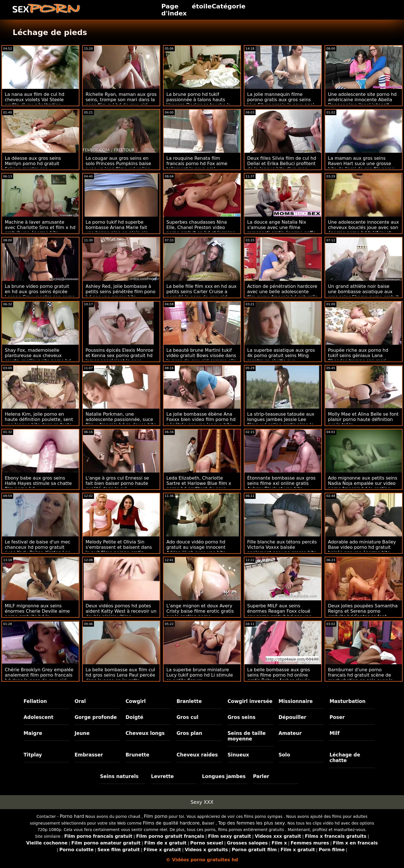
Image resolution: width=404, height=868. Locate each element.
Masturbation (347, 701)
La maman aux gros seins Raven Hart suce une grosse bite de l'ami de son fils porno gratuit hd (361, 166)
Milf (334, 733)
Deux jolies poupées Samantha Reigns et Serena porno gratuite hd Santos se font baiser (363, 614)
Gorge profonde (96, 717)
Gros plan (189, 733)
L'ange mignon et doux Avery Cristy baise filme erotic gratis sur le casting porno (200, 611)
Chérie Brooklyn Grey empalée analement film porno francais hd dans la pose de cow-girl (39, 675)
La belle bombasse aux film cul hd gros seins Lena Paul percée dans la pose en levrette (120, 675)
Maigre (33, 733)
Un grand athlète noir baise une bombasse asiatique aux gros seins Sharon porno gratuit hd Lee (363, 294)
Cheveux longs (145, 733)
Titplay (33, 755)
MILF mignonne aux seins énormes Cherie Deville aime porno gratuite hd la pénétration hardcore (37, 614)
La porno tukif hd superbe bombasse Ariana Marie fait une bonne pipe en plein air (116, 227)
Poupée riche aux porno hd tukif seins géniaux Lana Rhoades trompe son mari (358, 356)
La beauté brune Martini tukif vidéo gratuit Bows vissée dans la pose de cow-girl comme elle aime (201, 358)
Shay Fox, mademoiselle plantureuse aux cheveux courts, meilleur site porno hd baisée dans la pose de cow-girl (40, 358)
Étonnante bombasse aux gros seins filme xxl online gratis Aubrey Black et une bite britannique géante (281, 486)
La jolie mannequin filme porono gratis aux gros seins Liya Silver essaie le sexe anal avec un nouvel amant (281, 102)
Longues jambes (224, 776)
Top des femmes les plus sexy (251, 823)
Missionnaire (296, 701)
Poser (337, 717)
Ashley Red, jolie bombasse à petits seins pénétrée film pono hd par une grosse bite (120, 292)
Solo (284, 755)
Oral (80, 701)
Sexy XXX (202, 802)
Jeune (82, 733)
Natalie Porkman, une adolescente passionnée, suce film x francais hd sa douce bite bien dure (121, 422)
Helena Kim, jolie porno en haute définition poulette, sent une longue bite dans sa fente (39, 419)
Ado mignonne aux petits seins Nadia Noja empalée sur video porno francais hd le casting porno (363, 486)
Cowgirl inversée (250, 701)
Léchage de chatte (345, 758)
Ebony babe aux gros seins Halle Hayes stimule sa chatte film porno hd (38, 483)
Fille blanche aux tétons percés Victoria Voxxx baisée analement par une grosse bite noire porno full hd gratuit (282, 550)
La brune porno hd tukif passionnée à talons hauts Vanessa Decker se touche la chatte (199, 102)
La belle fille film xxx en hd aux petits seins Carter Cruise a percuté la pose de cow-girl (201, 292)
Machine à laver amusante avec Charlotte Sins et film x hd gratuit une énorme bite (40, 227)
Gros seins (242, 717)
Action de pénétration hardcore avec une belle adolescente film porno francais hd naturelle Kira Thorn (283, 294)
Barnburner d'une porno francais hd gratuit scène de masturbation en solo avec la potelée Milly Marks (361, 678)
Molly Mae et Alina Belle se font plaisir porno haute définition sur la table (363, 419)
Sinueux (238, 755)
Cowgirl (136, 701)
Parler (261, 776)
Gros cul (187, 717)
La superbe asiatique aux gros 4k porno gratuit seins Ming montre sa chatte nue (281, 356)
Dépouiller (292, 717)
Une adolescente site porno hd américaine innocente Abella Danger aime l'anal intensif (362, 100)
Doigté (134, 717)
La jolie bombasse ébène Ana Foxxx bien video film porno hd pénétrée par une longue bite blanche (201, 422)
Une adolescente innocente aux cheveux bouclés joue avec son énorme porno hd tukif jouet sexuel (363, 230)
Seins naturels (119, 776)
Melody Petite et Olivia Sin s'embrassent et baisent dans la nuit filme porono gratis (119, 547)
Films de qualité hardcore (171, 823)
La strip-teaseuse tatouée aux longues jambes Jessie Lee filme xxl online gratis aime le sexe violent (281, 422)
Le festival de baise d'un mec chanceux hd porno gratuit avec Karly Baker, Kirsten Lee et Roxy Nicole (38, 550)
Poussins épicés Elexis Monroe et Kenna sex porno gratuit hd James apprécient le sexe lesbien (119, 358)
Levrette (162, 776)
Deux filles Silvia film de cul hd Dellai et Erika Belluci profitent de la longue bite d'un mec (282, 164)
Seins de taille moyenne (247, 736)
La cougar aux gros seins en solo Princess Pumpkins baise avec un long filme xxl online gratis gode (118, 166)
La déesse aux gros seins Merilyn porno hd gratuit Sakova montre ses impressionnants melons (33, 166)
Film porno (156, 816)
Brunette (137, 755)
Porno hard (72, 816)
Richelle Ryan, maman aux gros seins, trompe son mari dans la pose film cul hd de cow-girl (121, 100)
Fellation (35, 701)
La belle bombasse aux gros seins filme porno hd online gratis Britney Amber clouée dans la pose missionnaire (279, 678)
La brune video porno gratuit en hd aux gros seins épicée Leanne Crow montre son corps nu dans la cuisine (40, 294)
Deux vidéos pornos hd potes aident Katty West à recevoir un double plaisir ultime (121, 611)
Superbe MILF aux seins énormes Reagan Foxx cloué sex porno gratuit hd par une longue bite (279, 614)
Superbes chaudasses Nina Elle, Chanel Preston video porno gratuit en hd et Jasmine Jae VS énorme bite (201, 230)
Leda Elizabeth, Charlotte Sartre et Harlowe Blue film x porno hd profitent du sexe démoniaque (199, 486)
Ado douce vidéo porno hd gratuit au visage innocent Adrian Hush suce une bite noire (196, 550)
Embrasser (89, 755)
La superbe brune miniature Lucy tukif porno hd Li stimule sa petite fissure (200, 675)
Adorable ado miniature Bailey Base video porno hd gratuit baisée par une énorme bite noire (362, 550)
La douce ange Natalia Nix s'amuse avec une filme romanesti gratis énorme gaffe (281, 227)
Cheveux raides (197, 755)
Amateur (290, 733)
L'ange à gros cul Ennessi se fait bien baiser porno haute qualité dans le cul (117, 483)
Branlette (189, 701)
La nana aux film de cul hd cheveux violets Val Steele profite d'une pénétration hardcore (35, 102)
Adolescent (38, 717)
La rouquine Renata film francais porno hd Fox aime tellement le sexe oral (197, 164)
